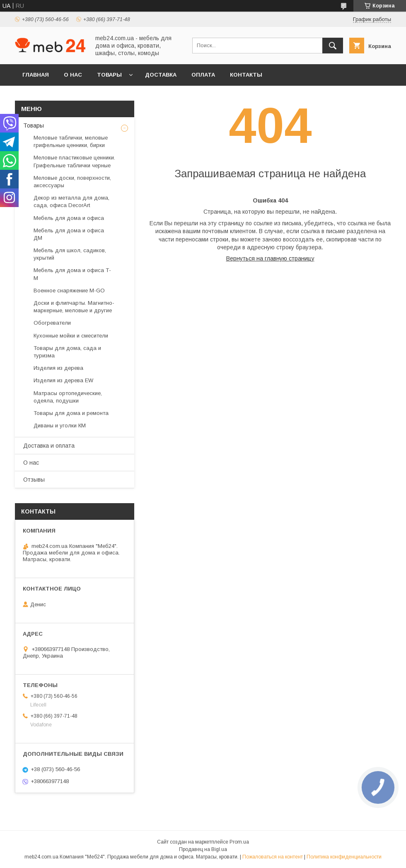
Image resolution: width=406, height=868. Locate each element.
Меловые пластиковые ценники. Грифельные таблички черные (74, 161)
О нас (73, 75)
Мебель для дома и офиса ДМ (69, 234)
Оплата (203, 75)
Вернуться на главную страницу (270, 258)
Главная (36, 75)
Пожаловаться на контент (273, 857)
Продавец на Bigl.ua (203, 849)
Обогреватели (52, 323)
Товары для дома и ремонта (71, 413)
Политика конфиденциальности (344, 857)
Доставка (161, 75)
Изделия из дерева (58, 368)
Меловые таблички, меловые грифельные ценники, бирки (71, 141)
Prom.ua (239, 842)
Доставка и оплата (49, 446)
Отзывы (34, 480)
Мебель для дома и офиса (69, 218)
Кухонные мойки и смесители (71, 336)
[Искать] (333, 46)
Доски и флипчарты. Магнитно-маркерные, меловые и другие (74, 307)
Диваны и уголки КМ (60, 426)
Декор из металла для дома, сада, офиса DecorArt (71, 201)
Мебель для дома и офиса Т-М (72, 274)
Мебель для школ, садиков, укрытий (70, 254)
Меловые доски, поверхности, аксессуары (72, 182)
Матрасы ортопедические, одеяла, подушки (68, 397)
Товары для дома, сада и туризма (67, 352)
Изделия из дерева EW (63, 380)
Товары (109, 75)
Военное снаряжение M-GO (69, 291)
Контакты (246, 75)
